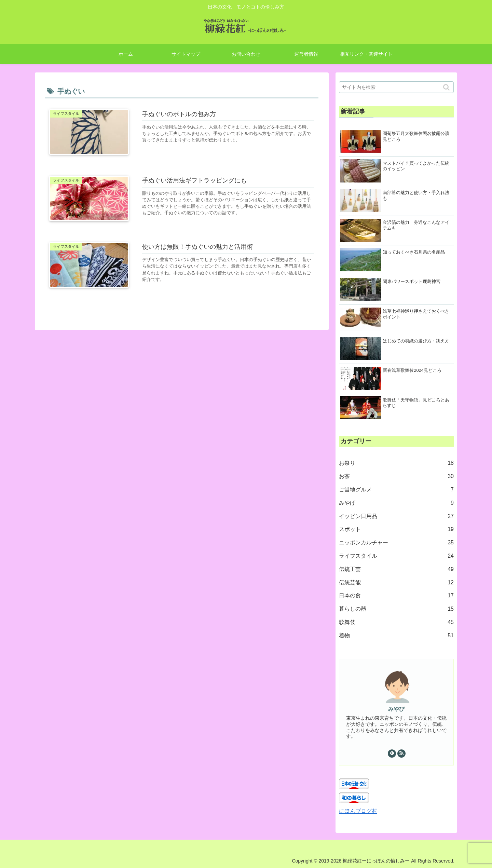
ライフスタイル (396, 556)
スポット (396, 530)
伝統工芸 (396, 569)
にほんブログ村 (358, 811)
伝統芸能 (396, 583)
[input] (396, 87)
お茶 (396, 477)
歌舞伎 (396, 622)
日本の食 (396, 596)
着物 (396, 636)
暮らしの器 (396, 609)
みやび (396, 709)
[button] (447, 87)
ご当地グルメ (396, 490)
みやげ (396, 503)
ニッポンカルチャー (396, 543)
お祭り (396, 463)
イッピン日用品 (396, 517)
